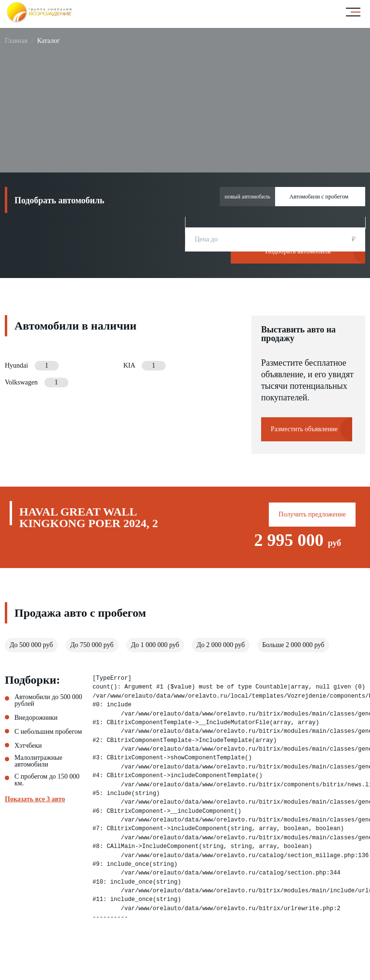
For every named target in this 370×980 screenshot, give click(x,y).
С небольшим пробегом (48, 732)
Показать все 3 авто (35, 799)
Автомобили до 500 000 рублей (48, 701)
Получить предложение (312, 514)
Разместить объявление (304, 429)
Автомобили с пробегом (319, 197)
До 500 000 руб (31, 645)
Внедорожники (36, 718)
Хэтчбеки (28, 746)
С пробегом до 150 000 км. (47, 780)
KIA (145, 366)
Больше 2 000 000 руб (293, 645)
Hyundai (32, 366)
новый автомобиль (247, 197)
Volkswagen (37, 383)
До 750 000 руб (92, 645)
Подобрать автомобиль (298, 251)
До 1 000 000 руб (155, 645)
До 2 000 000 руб (221, 645)
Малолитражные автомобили (38, 761)
